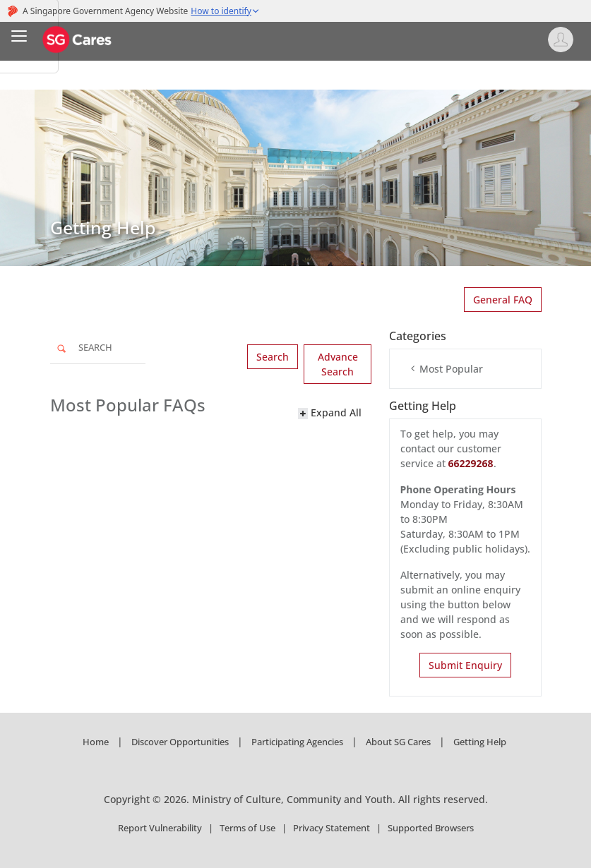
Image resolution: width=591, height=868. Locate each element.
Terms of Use (247, 828)
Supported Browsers (431, 828)
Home (96, 742)
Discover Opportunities (180, 742)
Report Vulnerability (160, 828)
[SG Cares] (78, 38)
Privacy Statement (332, 828)
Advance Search (338, 364)
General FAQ (503, 300)
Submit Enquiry (465, 665)
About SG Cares (398, 742)
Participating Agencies (297, 742)
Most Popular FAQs (128, 405)
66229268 (471, 463)
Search (273, 357)
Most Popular (446, 369)
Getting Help (480, 742)
